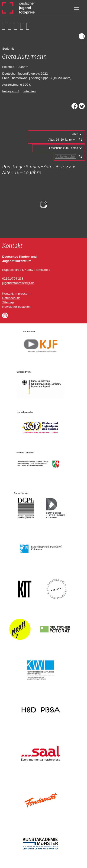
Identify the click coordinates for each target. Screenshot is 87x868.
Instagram (9, 91)
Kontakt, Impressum (16, 294)
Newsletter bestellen (16, 307)
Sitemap (8, 302)
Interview (30, 91)
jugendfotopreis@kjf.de (18, 283)
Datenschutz (11, 298)
